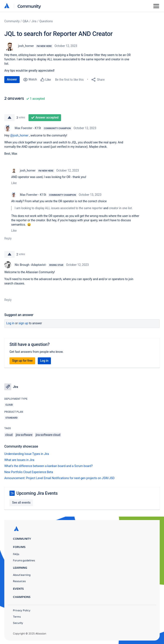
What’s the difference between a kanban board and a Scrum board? (49, 466)
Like (14, 183)
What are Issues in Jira (19, 460)
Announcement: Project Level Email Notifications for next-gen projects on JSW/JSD (59, 478)
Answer (12, 79)
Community (29, 6)
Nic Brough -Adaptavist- (31, 265)
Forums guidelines (24, 560)
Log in (10, 323)
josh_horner (26, 46)
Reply (8, 238)
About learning (22, 575)
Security (18, 623)
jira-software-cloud (48, 435)
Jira (34, 21)
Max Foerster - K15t (28, 128)
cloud (9, 435)
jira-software (24, 435)
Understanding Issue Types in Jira (27, 454)
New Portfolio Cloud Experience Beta (29, 472)
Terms (17, 617)
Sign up (23, 323)
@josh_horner (19, 135)
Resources (19, 581)
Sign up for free (22, 361)
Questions (46, 21)
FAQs (16, 554)
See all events (21, 503)
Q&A (26, 21)
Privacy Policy (22, 610)
